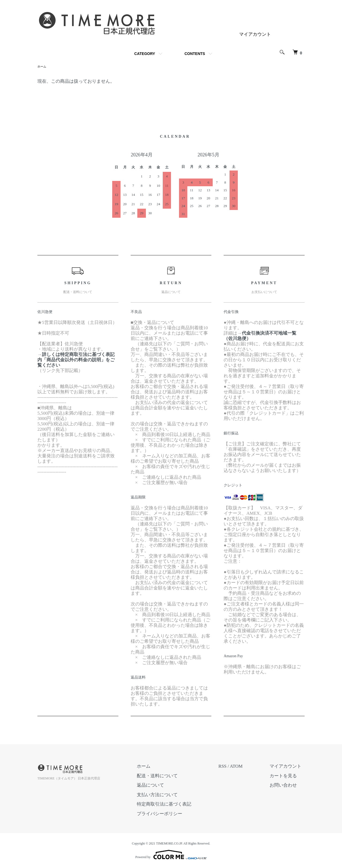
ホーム (42, 67)
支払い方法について (167, 795)
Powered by (171, 855)
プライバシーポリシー (169, 814)
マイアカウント (255, 34)
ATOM (242, 767)
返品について (160, 786)
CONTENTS (195, 54)
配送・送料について (167, 776)
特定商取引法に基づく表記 (173, 805)
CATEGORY (145, 54)
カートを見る (286, 776)
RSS (229, 767)
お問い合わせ (286, 786)
